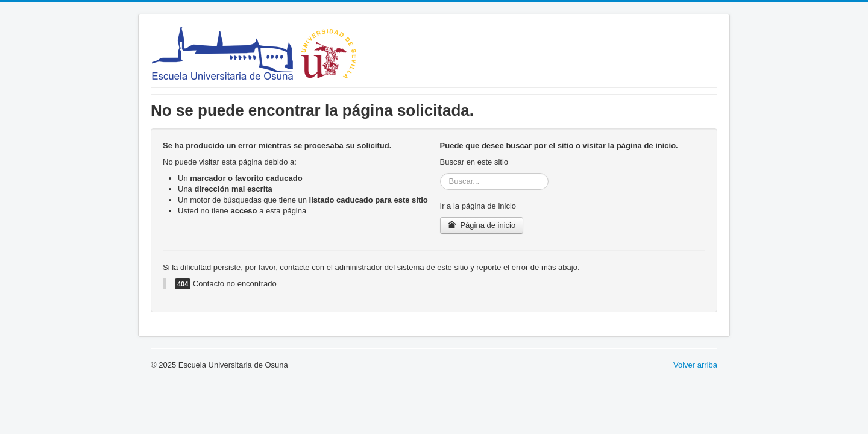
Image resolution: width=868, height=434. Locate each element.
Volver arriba (695, 365)
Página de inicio (482, 225)
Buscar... (440, 173)
